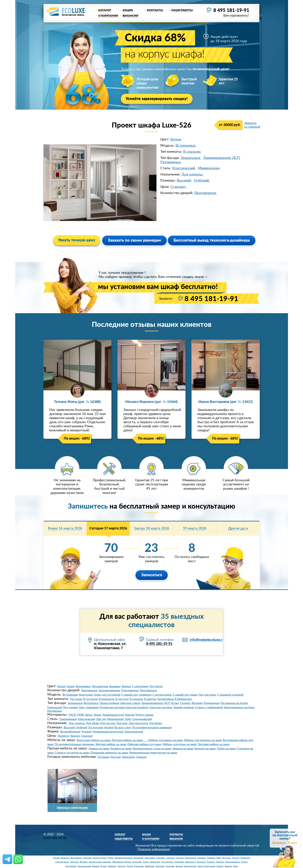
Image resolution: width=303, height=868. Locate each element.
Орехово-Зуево (214, 858)
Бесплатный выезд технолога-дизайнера (212, 240)
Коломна (170, 858)
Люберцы (112, 866)
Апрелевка (179, 862)
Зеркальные (191, 158)
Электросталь (190, 866)
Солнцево (170, 866)
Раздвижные (171, 162)
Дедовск (220, 862)
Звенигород (190, 862)
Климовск (161, 858)
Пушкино (211, 862)
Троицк (244, 862)
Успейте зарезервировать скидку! (157, 99)
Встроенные (186, 146)
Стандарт (179, 187)
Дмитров (87, 858)
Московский (71, 866)
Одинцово (137, 862)
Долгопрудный (100, 858)
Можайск (202, 858)
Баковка (96, 866)
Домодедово (167, 862)
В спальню (192, 152)
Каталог (105, 10)
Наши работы (182, 10)
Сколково (160, 866)
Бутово (104, 866)
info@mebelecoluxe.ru (207, 640)
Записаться (152, 575)
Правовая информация (154, 849)
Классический (184, 168)
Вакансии (130, 16)
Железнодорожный (123, 858)
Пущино (236, 858)
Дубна (110, 858)
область (220, 866)
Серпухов (74, 862)
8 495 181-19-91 (231, 11)
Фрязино (84, 862)
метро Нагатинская (206, 866)
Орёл (235, 866)
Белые (176, 139)
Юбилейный (118, 862)
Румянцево (139, 866)
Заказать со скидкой (252, 125)
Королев (180, 858)
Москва (56, 858)
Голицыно (201, 862)
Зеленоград (155, 862)
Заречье (179, 866)
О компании (108, 16)
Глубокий (202, 181)
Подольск (226, 858)
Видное (128, 862)
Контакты (155, 10)
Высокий (184, 181)
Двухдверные (206, 193)
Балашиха (65, 858)
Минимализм (209, 168)
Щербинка (150, 866)
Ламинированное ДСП (222, 158)
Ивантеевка (150, 858)
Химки (146, 862)
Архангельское (84, 866)
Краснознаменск (232, 862)
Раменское (245, 858)
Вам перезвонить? (236, 16)
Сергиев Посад (62, 862)
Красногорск (190, 858)
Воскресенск (76, 858)
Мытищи (122, 866)
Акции (128, 10)
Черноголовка (95, 862)
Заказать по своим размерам (134, 240)
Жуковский (139, 858)
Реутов (130, 866)
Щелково (107, 862)
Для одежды (193, 175)
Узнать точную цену (77, 240)
